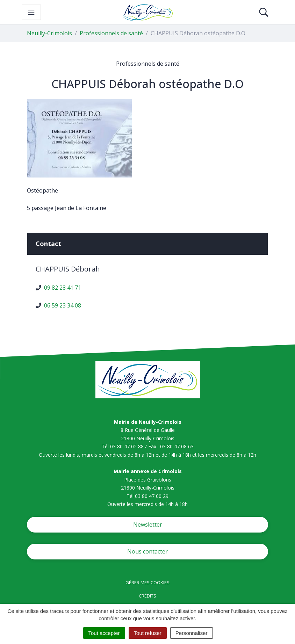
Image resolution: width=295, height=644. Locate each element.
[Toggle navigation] (31, 12)
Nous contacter (147, 551)
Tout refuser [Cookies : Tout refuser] (148, 633)
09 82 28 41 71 (63, 288)
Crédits (147, 596)
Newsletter (148, 524)
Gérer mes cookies (147, 583)
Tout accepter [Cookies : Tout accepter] (104, 633)
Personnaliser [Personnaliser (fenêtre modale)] (192, 633)
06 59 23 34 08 (63, 305)
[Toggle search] (264, 12)
